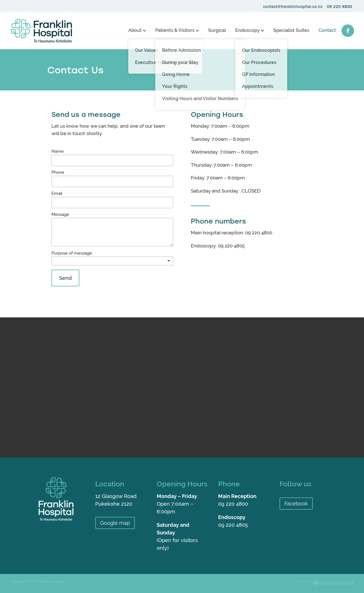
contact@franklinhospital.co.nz (293, 6)
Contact (327, 30)
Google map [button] (115, 523)
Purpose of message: (72, 253)
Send (65, 278)
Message (60, 214)
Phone (58, 172)
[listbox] (112, 261)
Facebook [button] (296, 504)
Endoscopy (250, 30)
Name (58, 151)
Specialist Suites (291, 30)
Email (57, 193)
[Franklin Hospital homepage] (44, 31)
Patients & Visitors (177, 30)
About (137, 30)
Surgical (217, 30)
